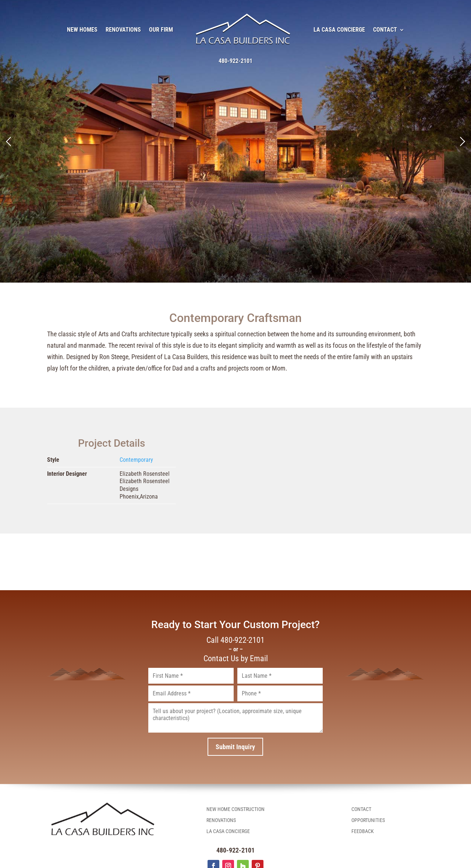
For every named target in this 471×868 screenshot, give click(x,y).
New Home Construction (235, 809)
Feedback (363, 831)
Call (235, 640)
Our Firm (161, 30)
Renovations (123, 30)
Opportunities (368, 820)
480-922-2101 (235, 61)
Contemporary (136, 460)
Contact (385, 30)
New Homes (82, 30)
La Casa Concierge (339, 30)
